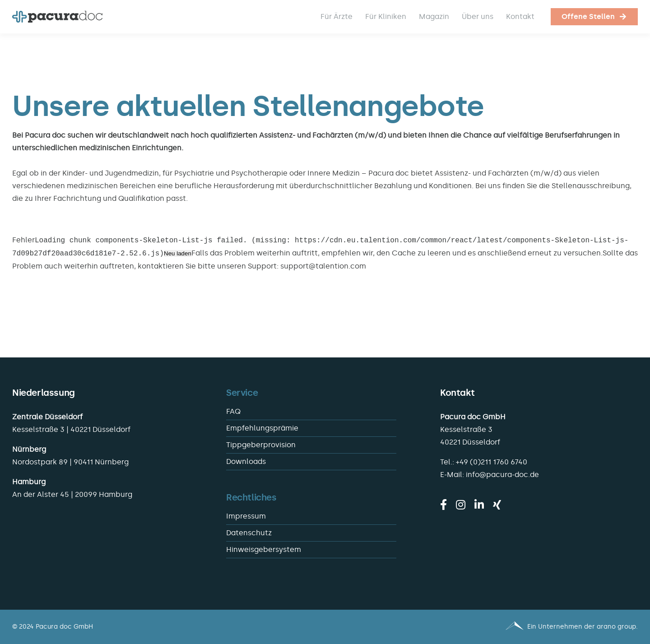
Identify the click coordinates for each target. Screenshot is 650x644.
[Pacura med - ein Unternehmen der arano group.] (485, 627)
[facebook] (443, 505)
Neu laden (178, 254)
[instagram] (461, 505)
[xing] (497, 505)
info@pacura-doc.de (502, 475)
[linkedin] (479, 505)
